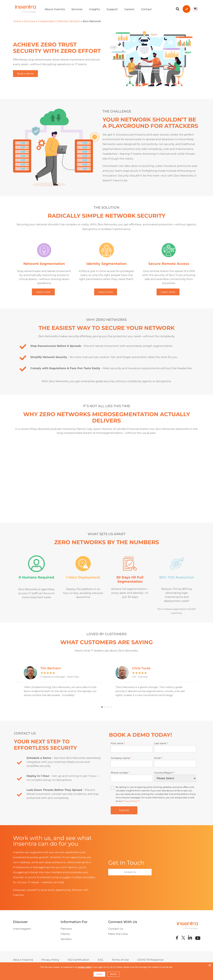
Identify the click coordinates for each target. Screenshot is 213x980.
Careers (129, 9)
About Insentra (55, 9)
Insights (95, 9)
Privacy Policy (130, 801)
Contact (146, 9)
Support (112, 9)
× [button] (210, 965)
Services (77, 9)
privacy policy (85, 967)
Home (17, 21)
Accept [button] (99, 974)
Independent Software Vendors (59, 21)
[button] (17, 681)
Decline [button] (113, 974)
